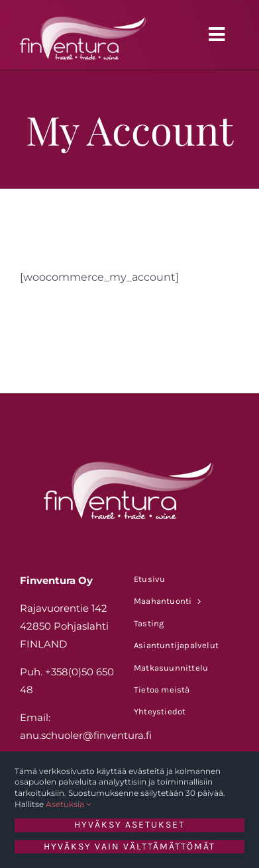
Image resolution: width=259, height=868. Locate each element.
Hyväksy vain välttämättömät (129, 846)
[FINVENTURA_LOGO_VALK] (84, 15)
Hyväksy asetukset (129, 825)
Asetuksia (69, 804)
